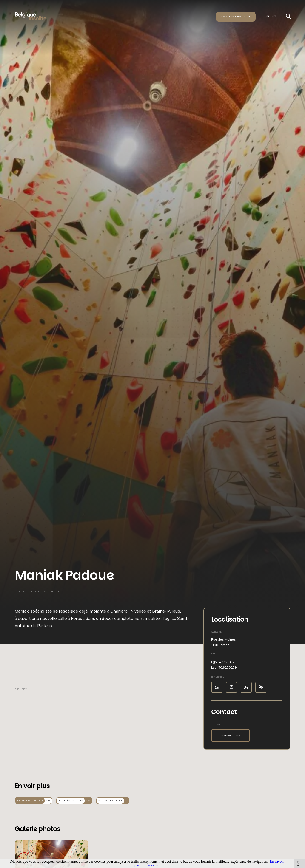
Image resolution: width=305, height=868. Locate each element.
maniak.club (231, 735)
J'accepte (152, 865)
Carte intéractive (236, 17)
